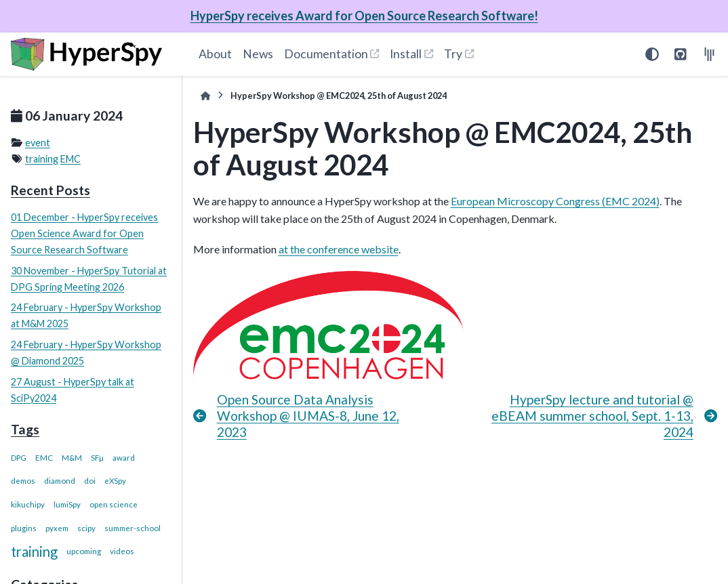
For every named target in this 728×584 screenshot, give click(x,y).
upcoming (84, 551)
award (124, 458)
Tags (25, 429)
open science (114, 504)
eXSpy (115, 481)
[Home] (205, 96)
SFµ (97, 458)
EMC (70, 159)
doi (90, 481)
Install (406, 54)
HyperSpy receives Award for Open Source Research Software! (364, 16)
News (258, 54)
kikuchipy (28, 504)
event (38, 143)
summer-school (133, 528)
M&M (72, 458)
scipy (86, 528)
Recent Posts (50, 190)
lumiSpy (67, 504)
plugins (24, 528)
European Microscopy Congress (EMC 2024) (555, 201)
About (215, 54)
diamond (60, 481)
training (42, 159)
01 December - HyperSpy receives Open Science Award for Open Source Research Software (84, 233)
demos (23, 481)
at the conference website (339, 249)
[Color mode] (652, 54)
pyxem (57, 528)
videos (122, 551)
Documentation (326, 54)
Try (453, 54)
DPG (19, 458)
